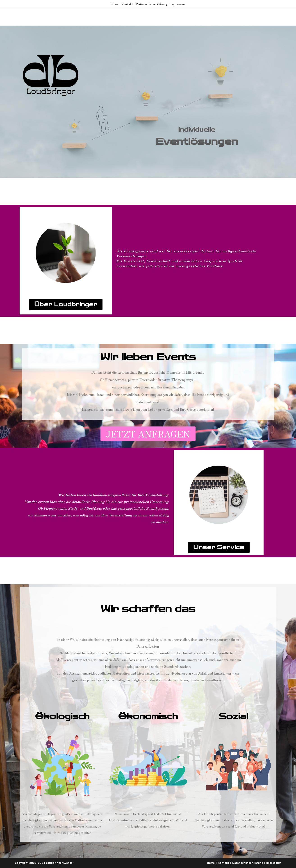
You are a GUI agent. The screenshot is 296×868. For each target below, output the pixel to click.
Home (114, 4)
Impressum (178, 4)
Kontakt (127, 4)
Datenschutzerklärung (152, 4)
